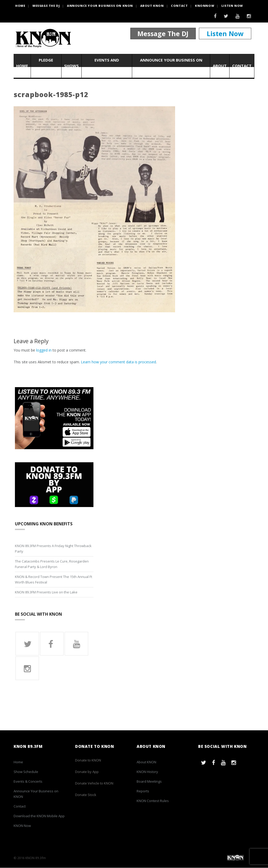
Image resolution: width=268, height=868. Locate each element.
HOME (20, 6)
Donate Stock (86, 795)
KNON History (147, 772)
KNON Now (22, 826)
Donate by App (87, 772)
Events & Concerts (28, 782)
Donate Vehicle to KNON (94, 783)
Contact (179, 6)
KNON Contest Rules (153, 801)
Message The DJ (163, 34)
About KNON (152, 6)
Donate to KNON (88, 760)
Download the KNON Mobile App (39, 816)
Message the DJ (46, 6)
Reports (143, 791)
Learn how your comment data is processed (118, 362)
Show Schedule (26, 772)
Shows (71, 66)
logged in (44, 350)
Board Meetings (149, 782)
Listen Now (232, 6)
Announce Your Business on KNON (100, 6)
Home (22, 66)
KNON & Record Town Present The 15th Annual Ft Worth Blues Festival (54, 579)
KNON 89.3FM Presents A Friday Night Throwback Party (53, 549)
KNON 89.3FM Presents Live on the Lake (46, 592)
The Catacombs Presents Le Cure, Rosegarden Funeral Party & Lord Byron (52, 564)
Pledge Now (46, 66)
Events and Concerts (107, 66)
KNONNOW (205, 6)
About (220, 66)
